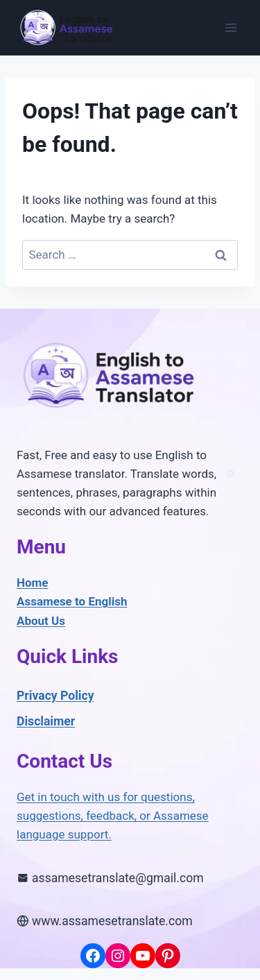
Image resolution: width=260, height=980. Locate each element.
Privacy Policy (55, 696)
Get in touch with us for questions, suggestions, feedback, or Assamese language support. (113, 816)
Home (33, 583)
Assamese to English (72, 601)
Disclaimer (46, 721)
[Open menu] (231, 27)
